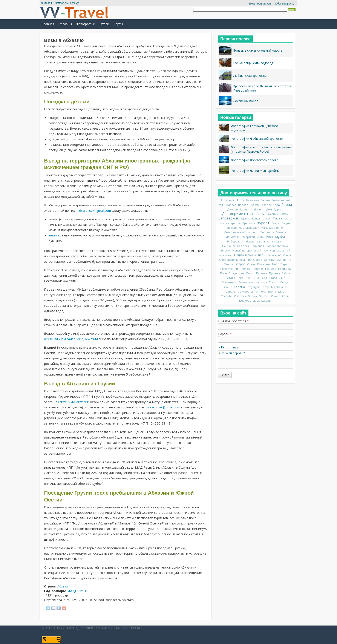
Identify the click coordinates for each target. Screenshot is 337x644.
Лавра (275, 223)
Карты (118, 24)
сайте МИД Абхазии (74, 402)
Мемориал (276, 228)
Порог (250, 273)
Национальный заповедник (269, 246)
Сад (264, 278)
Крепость (249, 223)
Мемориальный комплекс (241, 232)
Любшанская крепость (250, 76)
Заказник (272, 214)
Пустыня (275, 273)
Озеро (258, 260)
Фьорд (276, 296)
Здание (245, 218)
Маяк (264, 228)
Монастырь (233, 237)
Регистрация (265, 4)
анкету (54, 235)
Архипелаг (228, 200)
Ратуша (230, 278)
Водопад (231, 205)
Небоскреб (274, 255)
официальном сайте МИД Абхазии (71, 339)
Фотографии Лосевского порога (254, 160)
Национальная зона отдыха (264, 241)
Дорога (278, 209)
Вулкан (254, 205)
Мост (269, 237)
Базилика (253, 200)
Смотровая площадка (253, 282)
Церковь (245, 301)
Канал (256, 218)
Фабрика (240, 296)
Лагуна (286, 223)
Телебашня (278, 287)
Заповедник (229, 218)
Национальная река (236, 246)
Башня (265, 200)
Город (287, 205)
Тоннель (260, 292)
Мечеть (281, 232)
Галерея (266, 205)
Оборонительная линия (235, 260)
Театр (265, 287)
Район (286, 273)
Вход (252, 4)
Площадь (284, 269)
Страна (239, 287)
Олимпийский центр (278, 260)
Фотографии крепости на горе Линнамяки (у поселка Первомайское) (261, 149)
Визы (82, 591)
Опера (228, 264)
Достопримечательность (243, 214)
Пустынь (262, 273)
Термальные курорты (238, 292)
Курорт (263, 223)
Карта (278, 218)
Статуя (284, 282)
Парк (275, 264)
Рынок (256, 278)
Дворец (233, 209)
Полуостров (237, 273)
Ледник (232, 228)
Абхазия (63, 586)
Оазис (287, 255)
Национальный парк (250, 255)
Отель (251, 264)
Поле (224, 273)
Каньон (267, 218)
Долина (259, 209)
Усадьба (227, 296)
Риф (247, 278)
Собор (274, 282)
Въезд (71, 591)
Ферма (252, 296)
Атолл (241, 200)
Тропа (272, 292)
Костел (224, 223)
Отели (104, 24)
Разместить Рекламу (66, 3)
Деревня (246, 209)
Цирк (256, 301)
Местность (267, 232)
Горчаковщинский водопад (253, 63)
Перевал (258, 269)
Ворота (243, 205)
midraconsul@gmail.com (93, 210)
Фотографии (86, 24)
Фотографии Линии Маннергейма (255, 171)
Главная (48, 24)
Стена (228, 287)
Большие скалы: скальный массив (258, 50)
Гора (277, 205)
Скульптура (229, 282)
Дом (269, 209)
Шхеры (266, 301)
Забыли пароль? (284, 4)
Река (240, 278)
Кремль (236, 223)
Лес (241, 228)
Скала (273, 278)
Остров (240, 264)
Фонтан (264, 296)
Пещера (271, 269)
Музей (280, 237)
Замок (284, 214)
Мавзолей (252, 228)
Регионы (65, 24)
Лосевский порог (246, 101)
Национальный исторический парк (245, 251)
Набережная (236, 241)
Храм (286, 296)
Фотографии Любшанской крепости (257, 139)
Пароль (225, 334)
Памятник (264, 264)
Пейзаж (245, 269)
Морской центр (253, 237)
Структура (253, 287)
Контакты (46, 3)
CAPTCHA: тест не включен (242, 361)
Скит (282, 278)
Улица (282, 291)
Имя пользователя (233, 321)
